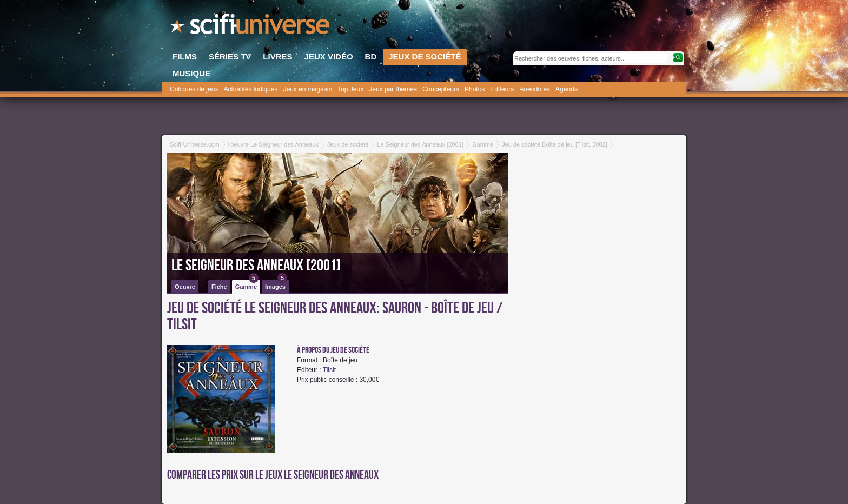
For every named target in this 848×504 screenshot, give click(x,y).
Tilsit (329, 370)
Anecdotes (535, 89)
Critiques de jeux (194, 89)
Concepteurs (441, 89)
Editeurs (502, 89)
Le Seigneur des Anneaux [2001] (256, 266)
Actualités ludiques (250, 89)
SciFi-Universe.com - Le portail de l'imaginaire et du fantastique (251, 27)
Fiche (219, 287)
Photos (475, 89)
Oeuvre (185, 287)
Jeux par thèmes (393, 89)
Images (276, 285)
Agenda (567, 89)
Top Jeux (350, 89)
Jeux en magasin (307, 89)
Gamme (247, 285)
